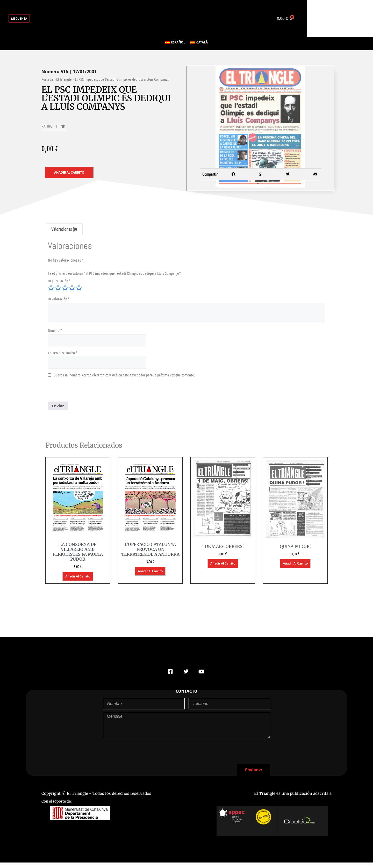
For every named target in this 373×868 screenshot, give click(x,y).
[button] (53, 128)
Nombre (55, 330)
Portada (47, 79)
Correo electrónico (63, 353)
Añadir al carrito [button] (78, 576)
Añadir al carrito (69, 172)
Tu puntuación (59, 281)
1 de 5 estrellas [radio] (51, 288)
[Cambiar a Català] (199, 42)
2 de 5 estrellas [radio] (58, 288)
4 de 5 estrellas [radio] (72, 288)
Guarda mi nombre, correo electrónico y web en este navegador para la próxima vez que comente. (124, 375)
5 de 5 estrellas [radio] (79, 288)
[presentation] (87, 391)
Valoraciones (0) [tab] (64, 229)
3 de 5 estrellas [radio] (65, 288)
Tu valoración (59, 299)
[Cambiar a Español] (175, 42)
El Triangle (64, 79)
